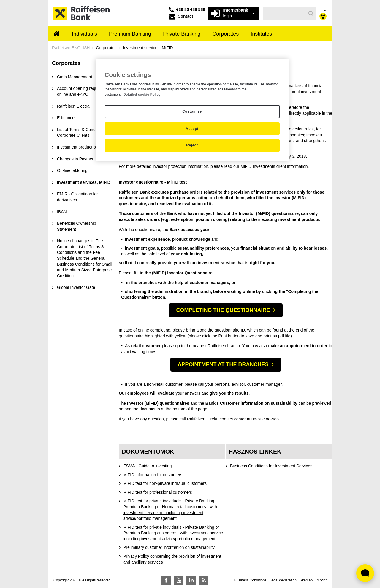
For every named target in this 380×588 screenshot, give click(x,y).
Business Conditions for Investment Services (271, 466)
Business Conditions (250, 580)
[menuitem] (57, 34)
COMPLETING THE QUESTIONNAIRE (223, 310)
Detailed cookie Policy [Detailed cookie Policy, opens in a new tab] (142, 95)
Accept (192, 129)
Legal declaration (283, 580)
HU (324, 9)
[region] (192, 110)
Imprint (321, 580)
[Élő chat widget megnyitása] (365, 573)
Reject (192, 145)
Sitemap (306, 580)
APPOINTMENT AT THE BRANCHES (223, 364)
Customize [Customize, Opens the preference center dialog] (192, 111)
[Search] (311, 13)
